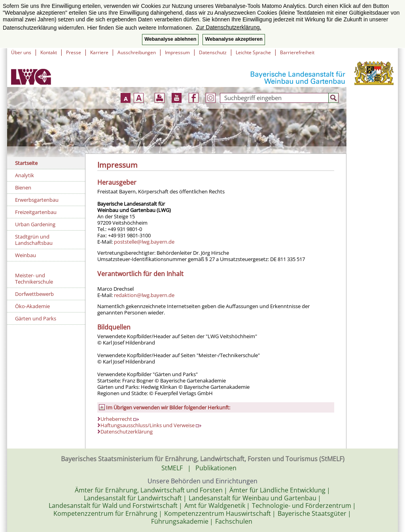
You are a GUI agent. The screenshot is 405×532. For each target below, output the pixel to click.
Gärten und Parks (36, 318)
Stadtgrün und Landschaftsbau (34, 240)
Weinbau (26, 255)
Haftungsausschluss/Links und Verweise (151, 425)
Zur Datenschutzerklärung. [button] (228, 27)
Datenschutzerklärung (127, 432)
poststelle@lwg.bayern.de (144, 242)
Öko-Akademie (32, 306)
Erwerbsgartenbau (37, 200)
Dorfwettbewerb (34, 294)
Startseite (26, 163)
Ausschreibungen (137, 52)
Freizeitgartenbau (36, 212)
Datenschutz (213, 52)
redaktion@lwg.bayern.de (144, 295)
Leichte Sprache (253, 52)
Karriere (99, 52)
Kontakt (49, 52)
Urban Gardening (35, 224)
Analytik (25, 175)
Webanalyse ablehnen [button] (170, 39)
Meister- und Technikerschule (34, 278)
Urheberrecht (120, 419)
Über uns (21, 52)
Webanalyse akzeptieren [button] (234, 39)
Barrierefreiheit (297, 52)
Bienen (23, 187)
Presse (74, 52)
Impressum (177, 52)
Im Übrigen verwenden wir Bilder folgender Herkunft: (168, 407)
